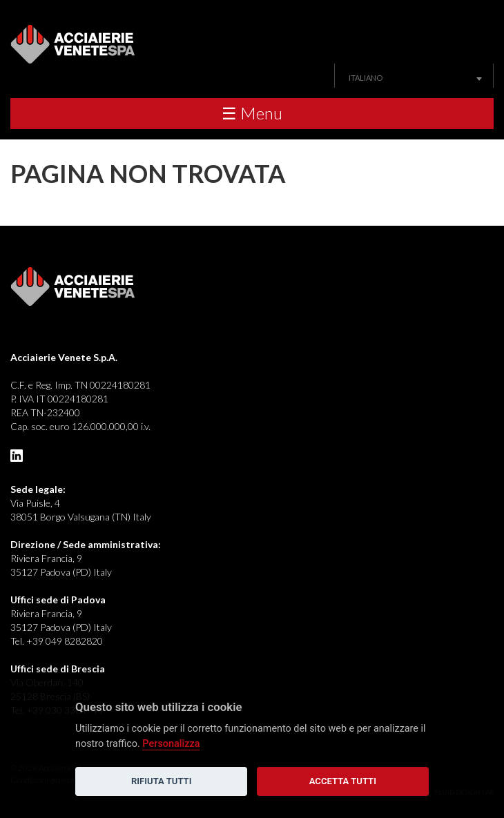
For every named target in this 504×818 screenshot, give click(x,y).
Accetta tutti (343, 781)
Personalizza (171, 744)
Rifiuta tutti (161, 781)
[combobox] (414, 78)
